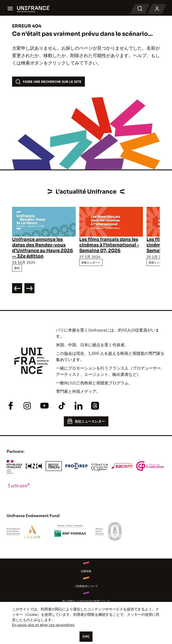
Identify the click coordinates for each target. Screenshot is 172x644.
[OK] (86, 636)
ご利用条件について (86, 586)
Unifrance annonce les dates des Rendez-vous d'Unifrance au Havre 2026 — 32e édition (43, 248)
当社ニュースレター (86, 421)
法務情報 (86, 571)
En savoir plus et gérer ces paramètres (43, 625)
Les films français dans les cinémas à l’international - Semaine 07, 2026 (109, 245)
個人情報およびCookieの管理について (86, 601)
